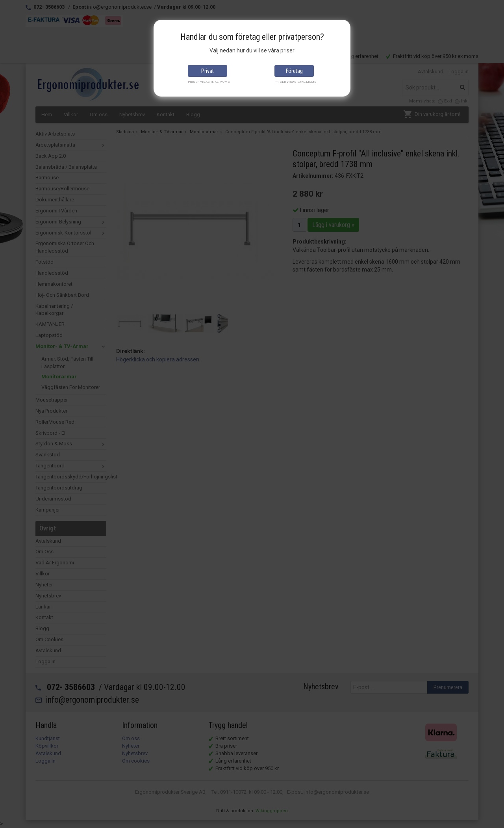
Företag (294, 71)
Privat (208, 71)
